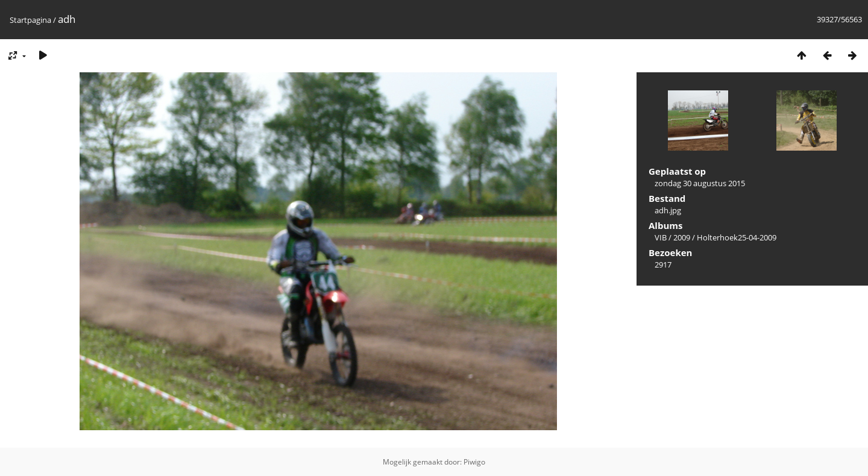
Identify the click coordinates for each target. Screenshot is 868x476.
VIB (661, 237)
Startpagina (30, 20)
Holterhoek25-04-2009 (737, 237)
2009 (682, 237)
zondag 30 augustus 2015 (700, 183)
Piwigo (474, 462)
